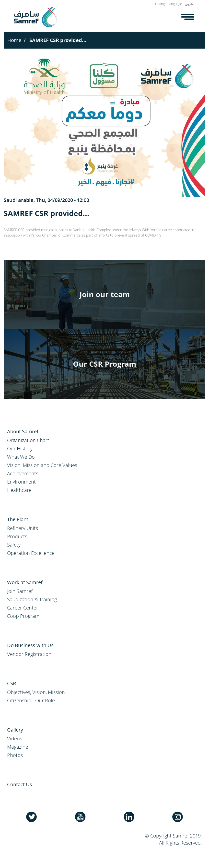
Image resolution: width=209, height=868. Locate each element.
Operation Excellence (31, 553)
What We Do (21, 457)
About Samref (23, 431)
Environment (21, 482)
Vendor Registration (29, 654)
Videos (15, 739)
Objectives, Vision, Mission (36, 692)
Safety (14, 545)
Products (17, 536)
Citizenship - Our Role (31, 700)
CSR (12, 683)
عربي (189, 4)
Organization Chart (28, 440)
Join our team (105, 294)
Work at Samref (25, 582)
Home (14, 40)
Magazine (18, 747)
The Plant (18, 519)
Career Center (23, 608)
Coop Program (23, 616)
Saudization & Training (32, 599)
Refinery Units (23, 528)
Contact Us (20, 784)
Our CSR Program (104, 364)
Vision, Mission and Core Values (42, 465)
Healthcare (19, 490)
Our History (20, 449)
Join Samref (20, 591)
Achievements (23, 473)
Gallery (15, 730)
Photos (15, 755)
